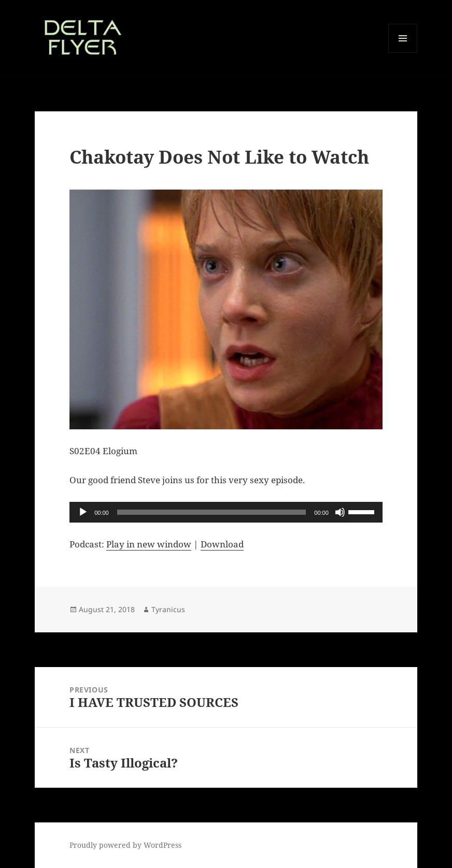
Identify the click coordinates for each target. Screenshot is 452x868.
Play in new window (149, 544)
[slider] (212, 512)
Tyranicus (168, 609)
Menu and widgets (403, 53)
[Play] (83, 512)
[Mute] (340, 512)
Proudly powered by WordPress (125, 845)
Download (222, 544)
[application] (226, 512)
